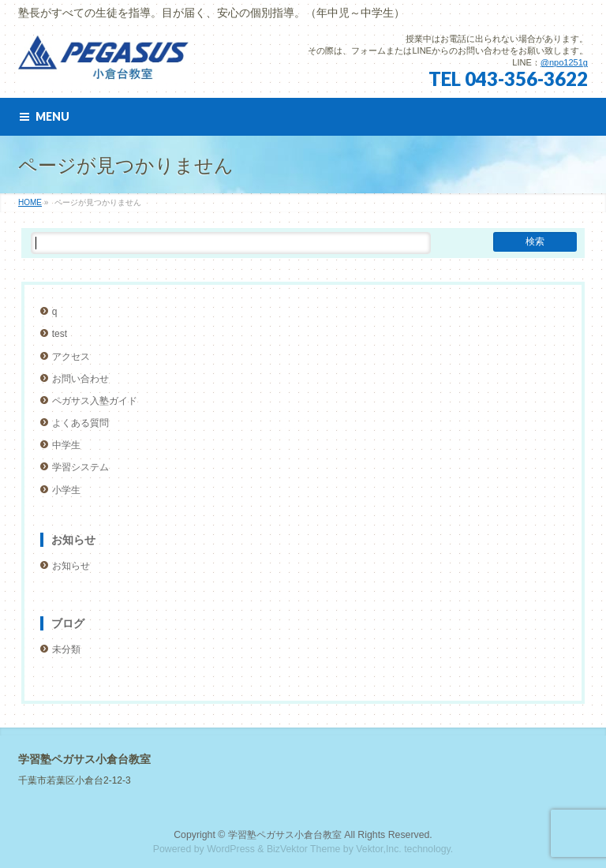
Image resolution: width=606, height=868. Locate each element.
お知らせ (73, 540)
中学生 (66, 445)
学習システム (80, 467)
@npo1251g (564, 62)
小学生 (66, 490)
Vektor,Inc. (379, 849)
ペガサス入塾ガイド (95, 401)
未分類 (66, 649)
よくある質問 (80, 423)
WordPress (231, 849)
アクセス (71, 357)
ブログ (68, 623)
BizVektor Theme (304, 849)
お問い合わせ (80, 379)
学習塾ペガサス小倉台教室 (285, 835)
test (60, 334)
